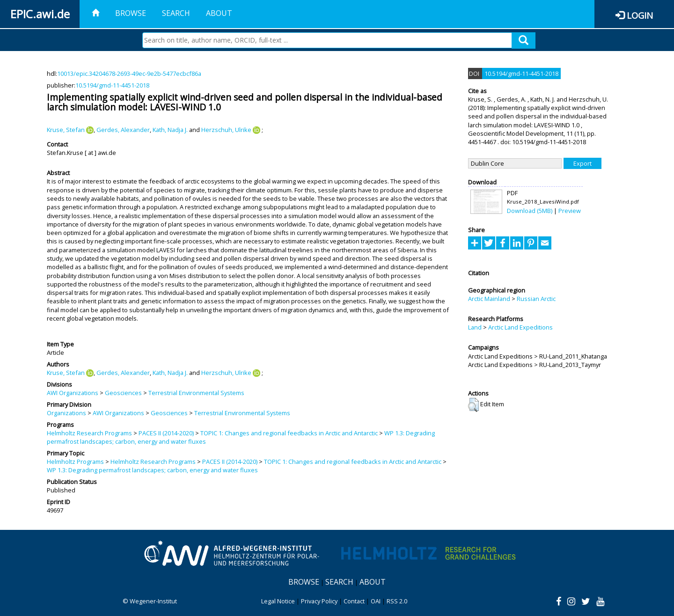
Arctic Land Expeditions (520, 327)
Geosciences (123, 393)
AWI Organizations (73, 393)
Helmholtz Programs (75, 462)
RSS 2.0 (397, 601)
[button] (473, 405)
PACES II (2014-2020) (166, 433)
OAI (376, 601)
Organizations (66, 413)
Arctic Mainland (489, 299)
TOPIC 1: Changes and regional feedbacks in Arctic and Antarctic (289, 433)
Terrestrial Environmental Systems (196, 393)
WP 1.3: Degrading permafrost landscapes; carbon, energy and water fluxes (152, 470)
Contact (354, 601)
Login (640, 15)
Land (475, 327)
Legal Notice (278, 601)
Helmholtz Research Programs (89, 433)
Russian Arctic (536, 299)
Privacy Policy (319, 601)
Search (176, 13)
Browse (131, 13)
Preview (570, 211)
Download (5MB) (530, 211)
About (219, 13)
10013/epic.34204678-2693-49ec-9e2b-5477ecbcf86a (129, 73)
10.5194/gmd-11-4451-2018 (112, 85)
